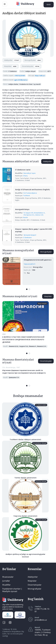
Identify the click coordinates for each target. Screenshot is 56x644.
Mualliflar (6, 585)
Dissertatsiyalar (46, 361)
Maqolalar (48, 296)
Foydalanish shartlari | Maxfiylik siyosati (12, 590)
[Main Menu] (5, 4)
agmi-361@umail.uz (21, 80)
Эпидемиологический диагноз (38, 260)
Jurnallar (6, 581)
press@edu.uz (41, 620)
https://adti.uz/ (40, 76)
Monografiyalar (46, 252)
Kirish (49, 4)
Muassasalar (8, 577)
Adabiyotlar (47, 161)
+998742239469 (20, 76)
